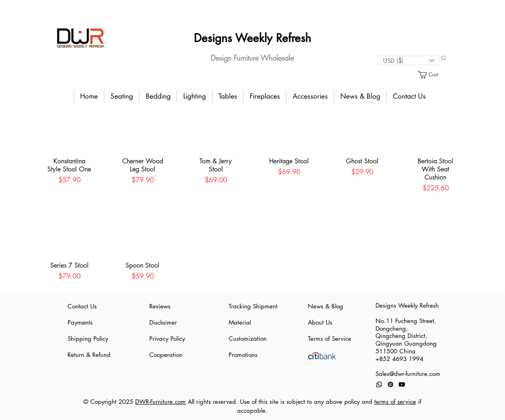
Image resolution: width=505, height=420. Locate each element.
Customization (248, 339)
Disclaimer (163, 322)
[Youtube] (402, 384)
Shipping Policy (88, 339)
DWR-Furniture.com (160, 402)
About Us (320, 322)
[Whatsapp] (379, 384)
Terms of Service (330, 339)
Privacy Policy (167, 339)
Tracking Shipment (252, 306)
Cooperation (166, 355)
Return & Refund (89, 355)
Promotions (243, 355)
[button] (409, 60)
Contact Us (82, 306)
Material (240, 322)
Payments (80, 322)
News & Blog (326, 306)
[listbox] (409, 60)
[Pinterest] (390, 384)
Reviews (160, 306)
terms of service (395, 402)
